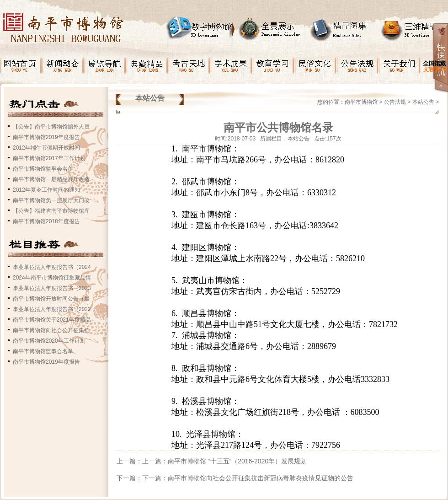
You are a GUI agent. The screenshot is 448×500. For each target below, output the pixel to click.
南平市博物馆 (361, 102)
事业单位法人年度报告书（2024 (52, 267)
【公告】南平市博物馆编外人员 (51, 127)
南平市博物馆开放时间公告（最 (51, 299)
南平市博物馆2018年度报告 (46, 221)
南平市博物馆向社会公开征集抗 (51, 330)
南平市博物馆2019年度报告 (46, 137)
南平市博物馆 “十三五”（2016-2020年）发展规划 (237, 461)
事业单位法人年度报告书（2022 (52, 309)
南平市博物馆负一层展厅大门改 (51, 200)
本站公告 (423, 102)
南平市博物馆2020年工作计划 (49, 341)
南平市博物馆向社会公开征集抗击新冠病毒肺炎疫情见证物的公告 (261, 478)
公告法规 (395, 102)
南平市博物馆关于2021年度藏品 (52, 320)
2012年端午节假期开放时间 (46, 148)
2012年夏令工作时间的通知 (46, 190)
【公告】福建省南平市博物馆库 (51, 211)
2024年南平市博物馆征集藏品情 (52, 278)
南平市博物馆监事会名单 (43, 169)
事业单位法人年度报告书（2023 (52, 288)
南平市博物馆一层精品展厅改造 (51, 179)
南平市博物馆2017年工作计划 (49, 158)
